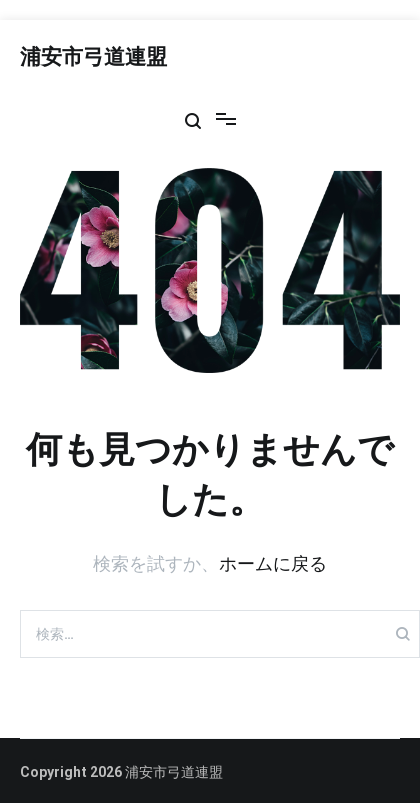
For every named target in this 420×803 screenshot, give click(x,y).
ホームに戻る (273, 563)
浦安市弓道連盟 (93, 58)
